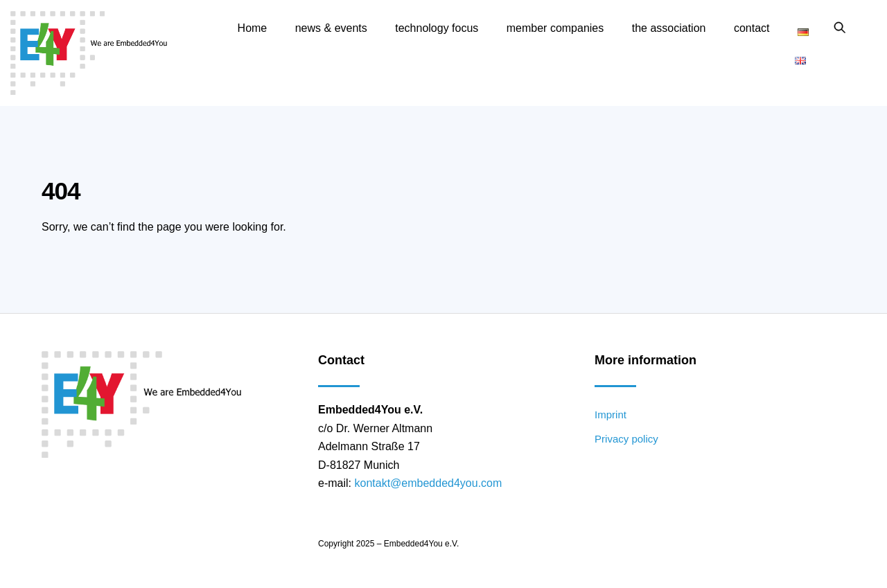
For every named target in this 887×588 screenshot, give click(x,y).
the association (669, 28)
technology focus (437, 28)
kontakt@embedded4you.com (428, 483)
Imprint (611, 415)
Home (253, 28)
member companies (555, 28)
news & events (331, 28)
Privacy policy (626, 439)
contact (752, 28)
